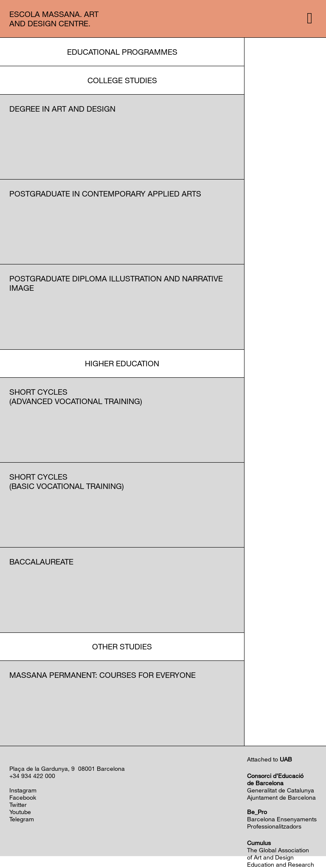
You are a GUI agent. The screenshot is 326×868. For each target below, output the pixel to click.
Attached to (270, 759)
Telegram (22, 819)
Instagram (23, 790)
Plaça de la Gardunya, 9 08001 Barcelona (67, 768)
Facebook (23, 797)
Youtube (20, 812)
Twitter (18, 805)
